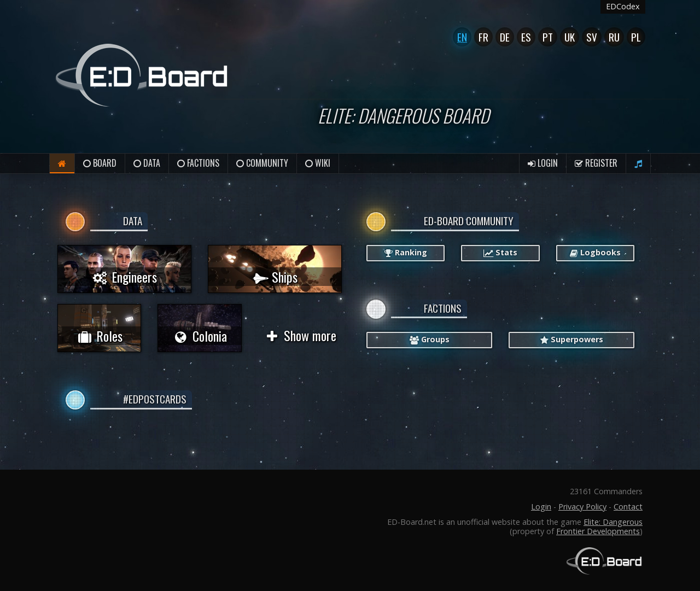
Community (262, 163)
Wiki (318, 163)
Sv (592, 37)
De (505, 37)
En (462, 37)
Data (147, 163)
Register (596, 163)
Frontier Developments (598, 531)
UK (570, 37)
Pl (636, 37)
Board (100, 163)
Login (543, 163)
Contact (628, 507)
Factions (198, 163)
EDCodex (623, 6)
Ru (614, 37)
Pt (548, 37)
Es (526, 37)
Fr (483, 37)
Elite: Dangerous (613, 522)
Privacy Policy (582, 507)
